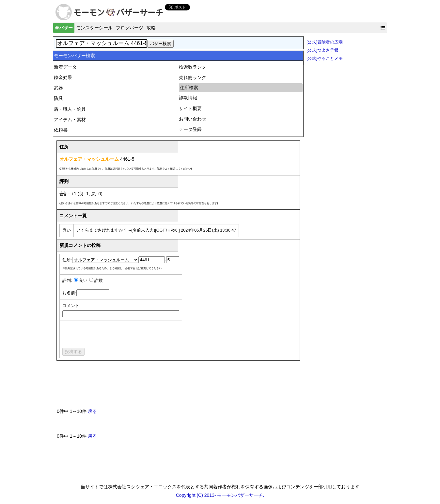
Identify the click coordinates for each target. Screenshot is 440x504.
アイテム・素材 (70, 120)
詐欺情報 (188, 98)
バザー (64, 28)
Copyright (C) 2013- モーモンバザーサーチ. (220, 495)
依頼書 (61, 130)
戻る (92, 411)
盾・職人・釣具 (70, 109)
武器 (58, 88)
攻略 (151, 28)
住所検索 (189, 88)
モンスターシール (94, 28)
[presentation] (112, 335)
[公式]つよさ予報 (322, 50)
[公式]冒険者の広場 (325, 42)
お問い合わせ (193, 119)
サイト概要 (190, 108)
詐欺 (99, 281)
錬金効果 (63, 77)
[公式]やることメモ (325, 58)
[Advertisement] (176, 387)
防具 (58, 98)
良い (83, 281)
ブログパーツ (130, 28)
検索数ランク (193, 67)
